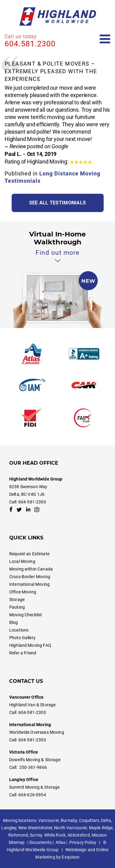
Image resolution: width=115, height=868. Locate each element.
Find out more (57, 253)
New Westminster (35, 828)
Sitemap (17, 842)
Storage (17, 600)
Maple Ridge (101, 828)
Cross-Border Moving (30, 577)
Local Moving (22, 561)
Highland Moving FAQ (30, 645)
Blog (14, 622)
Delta (106, 820)
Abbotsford (79, 835)
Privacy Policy (83, 842)
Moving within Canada (31, 569)
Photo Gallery (22, 638)
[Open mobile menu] (105, 39)
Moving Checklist (26, 615)
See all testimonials (57, 203)
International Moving (29, 584)
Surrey (36, 835)
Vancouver (49, 820)
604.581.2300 (30, 44)
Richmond (18, 835)
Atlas (61, 842)
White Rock (55, 835)
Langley (9, 828)
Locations (19, 630)
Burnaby (69, 820)
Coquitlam (89, 820)
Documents (40, 842)
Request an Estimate (29, 554)
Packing (17, 607)
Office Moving (23, 592)
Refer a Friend (23, 653)
